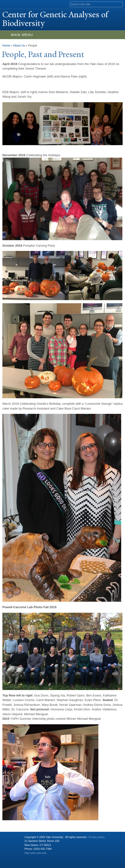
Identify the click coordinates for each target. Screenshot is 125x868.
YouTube (65, 858)
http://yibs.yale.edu (36, 853)
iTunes (56, 858)
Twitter (37, 858)
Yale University (8, 4)
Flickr (46, 858)
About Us (19, 46)
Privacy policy (97, 837)
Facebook (28, 858)
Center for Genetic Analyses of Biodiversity (55, 19)
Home (6, 46)
